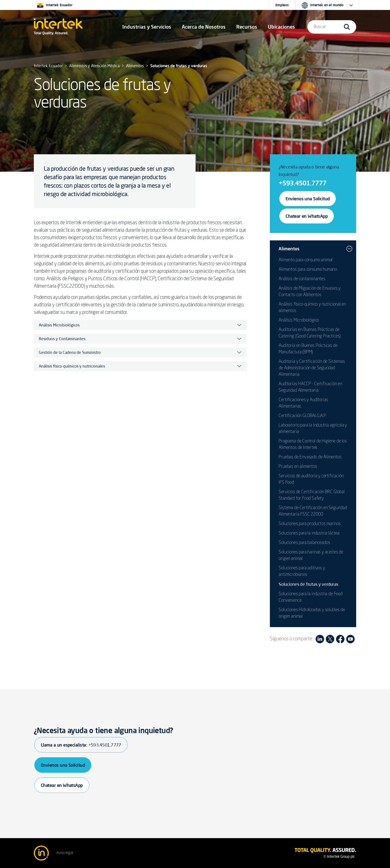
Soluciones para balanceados (304, 543)
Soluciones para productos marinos (310, 524)
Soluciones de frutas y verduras (308, 584)
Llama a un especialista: (81, 745)
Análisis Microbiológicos (59, 325)
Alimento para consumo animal (306, 260)
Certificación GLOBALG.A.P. (302, 416)
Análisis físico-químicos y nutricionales (72, 366)
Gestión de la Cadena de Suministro (70, 352)
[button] (147, 27)
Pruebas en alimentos (298, 467)
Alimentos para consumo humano (308, 270)
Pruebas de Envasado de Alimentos (310, 457)
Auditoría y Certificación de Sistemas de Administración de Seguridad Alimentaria (312, 368)
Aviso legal (65, 853)
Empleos (282, 5)
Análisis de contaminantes (302, 279)
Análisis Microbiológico (299, 320)
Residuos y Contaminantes (62, 339)
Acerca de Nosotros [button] (204, 27)
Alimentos (289, 249)
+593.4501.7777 (302, 183)
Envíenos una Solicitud (308, 199)
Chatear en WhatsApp (307, 216)
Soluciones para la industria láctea (309, 533)
